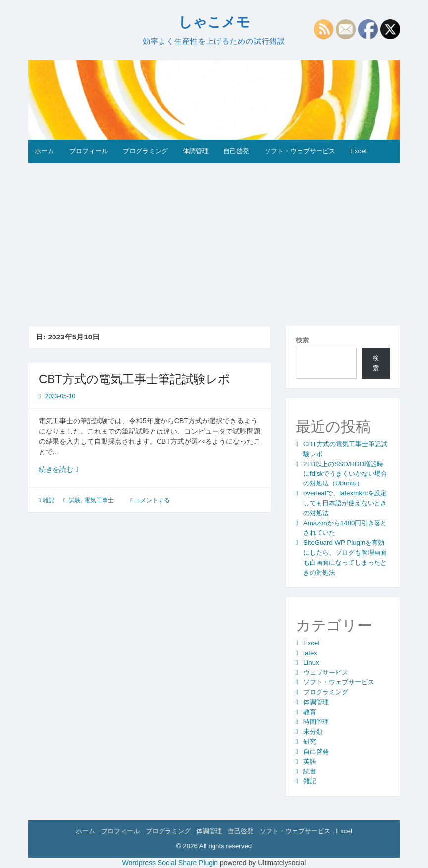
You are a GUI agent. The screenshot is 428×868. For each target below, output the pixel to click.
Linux (311, 662)
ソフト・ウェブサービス (300, 151)
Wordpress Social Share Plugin (171, 863)
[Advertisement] (214, 238)
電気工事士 (99, 500)
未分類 (313, 732)
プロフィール (89, 151)
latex (310, 653)
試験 (75, 500)
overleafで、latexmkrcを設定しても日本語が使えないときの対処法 (345, 503)
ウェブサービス (326, 672)
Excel (358, 151)
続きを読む (63, 469)
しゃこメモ (214, 22)
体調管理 (196, 151)
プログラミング (145, 151)
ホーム (44, 151)
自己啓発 (236, 151)
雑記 (49, 500)
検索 (302, 340)
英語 (310, 761)
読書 (310, 771)
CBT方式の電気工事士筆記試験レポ (134, 379)
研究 (310, 742)
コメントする (152, 500)
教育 (310, 712)
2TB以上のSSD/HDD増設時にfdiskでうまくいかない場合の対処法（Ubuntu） (345, 474)
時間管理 (316, 722)
